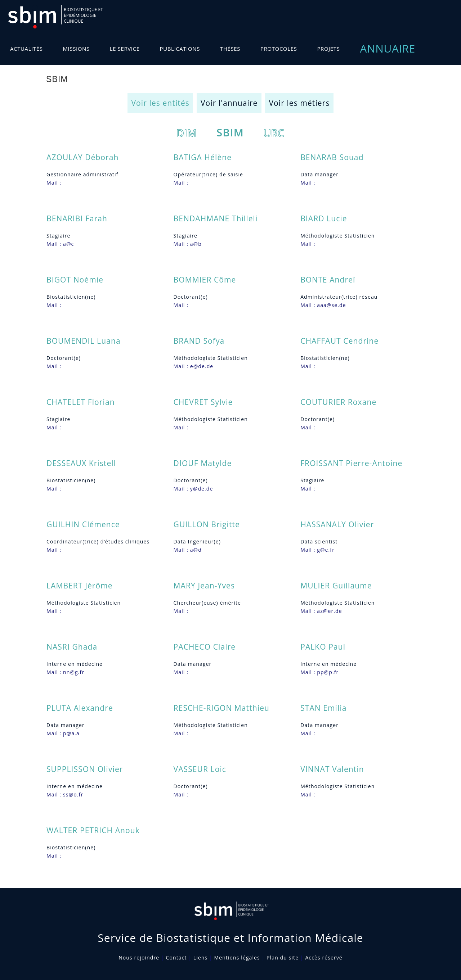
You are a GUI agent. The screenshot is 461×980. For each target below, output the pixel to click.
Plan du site (283, 958)
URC (274, 133)
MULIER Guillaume (336, 586)
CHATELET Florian (81, 402)
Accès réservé (324, 958)
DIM (187, 133)
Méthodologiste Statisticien (337, 236)
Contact (176, 958)
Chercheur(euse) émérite (207, 603)
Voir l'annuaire (229, 103)
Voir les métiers (299, 103)
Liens (200, 958)
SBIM (230, 132)
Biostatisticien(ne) (71, 297)
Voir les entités (160, 103)
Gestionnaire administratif (82, 174)
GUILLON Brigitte (207, 524)
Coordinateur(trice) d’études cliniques (98, 541)
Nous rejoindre (139, 958)
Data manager (319, 174)
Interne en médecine (75, 664)
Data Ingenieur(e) (197, 541)
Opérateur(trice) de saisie (208, 174)
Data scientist (319, 541)
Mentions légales (237, 958)
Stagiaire (58, 236)
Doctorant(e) (191, 297)
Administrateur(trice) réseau (339, 297)
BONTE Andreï (328, 280)
